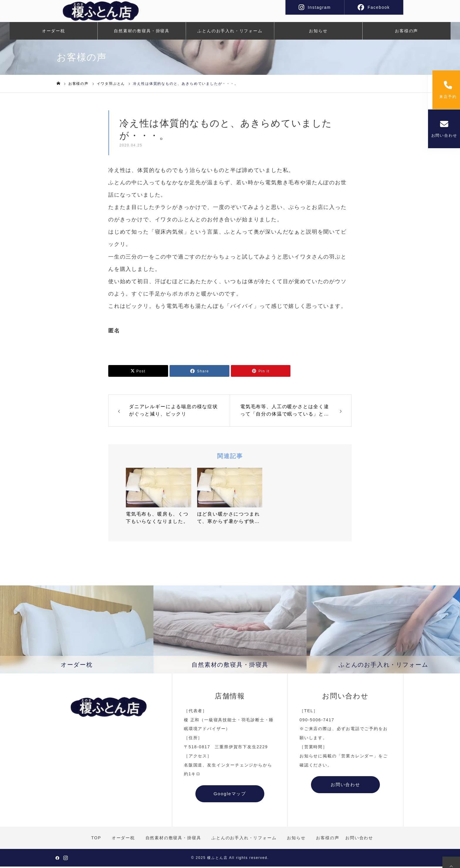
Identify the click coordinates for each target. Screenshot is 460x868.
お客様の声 (406, 32)
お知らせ (318, 32)
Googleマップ (230, 795)
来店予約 (444, 91)
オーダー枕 (54, 32)
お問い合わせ (444, 133)
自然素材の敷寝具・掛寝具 (142, 32)
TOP (96, 839)
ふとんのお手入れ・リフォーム (230, 32)
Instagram (319, 7)
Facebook (379, 7)
